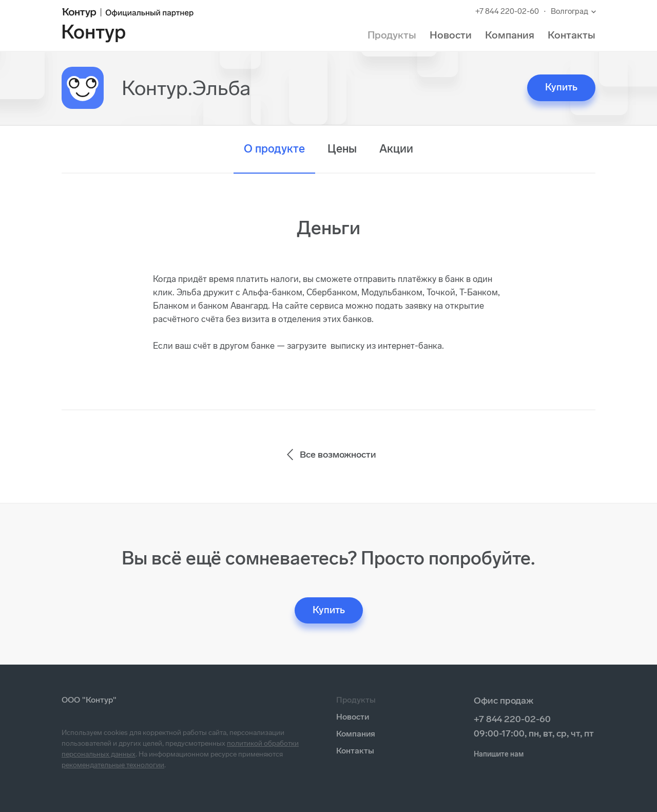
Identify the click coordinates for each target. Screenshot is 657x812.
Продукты (392, 35)
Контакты (572, 35)
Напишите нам (499, 754)
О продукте (274, 149)
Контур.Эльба (186, 88)
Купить (561, 87)
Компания (510, 35)
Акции (396, 149)
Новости (451, 35)
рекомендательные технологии (113, 765)
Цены (342, 149)
